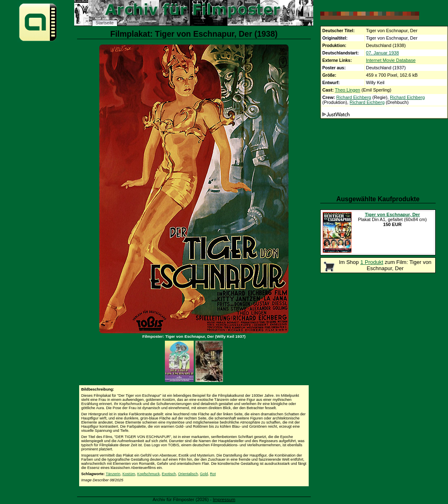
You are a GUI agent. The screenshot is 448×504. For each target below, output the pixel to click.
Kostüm (129, 474)
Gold (204, 474)
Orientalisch (188, 474)
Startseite (105, 23)
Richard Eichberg (354, 97)
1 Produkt (372, 262)
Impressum (224, 499)
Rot (213, 474)
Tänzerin (113, 474)
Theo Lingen (348, 90)
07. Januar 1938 (382, 53)
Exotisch (169, 474)
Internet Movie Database (391, 60)
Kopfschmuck (149, 474)
